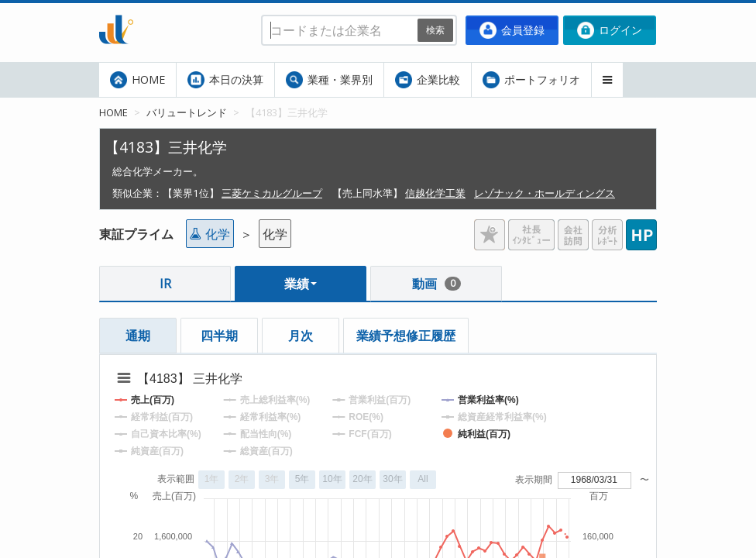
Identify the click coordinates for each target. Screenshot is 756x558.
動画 (436, 284)
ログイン (610, 30)
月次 (301, 336)
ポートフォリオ (531, 80)
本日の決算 (225, 80)
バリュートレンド (187, 112)
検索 (435, 30)
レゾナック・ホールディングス (545, 193)
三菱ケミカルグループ (272, 193)
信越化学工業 (435, 193)
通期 (138, 336)
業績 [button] (301, 284)
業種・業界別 (329, 80)
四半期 (219, 336)
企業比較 (428, 80)
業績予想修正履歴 (406, 336)
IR (165, 284)
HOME (137, 80)
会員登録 (512, 30)
